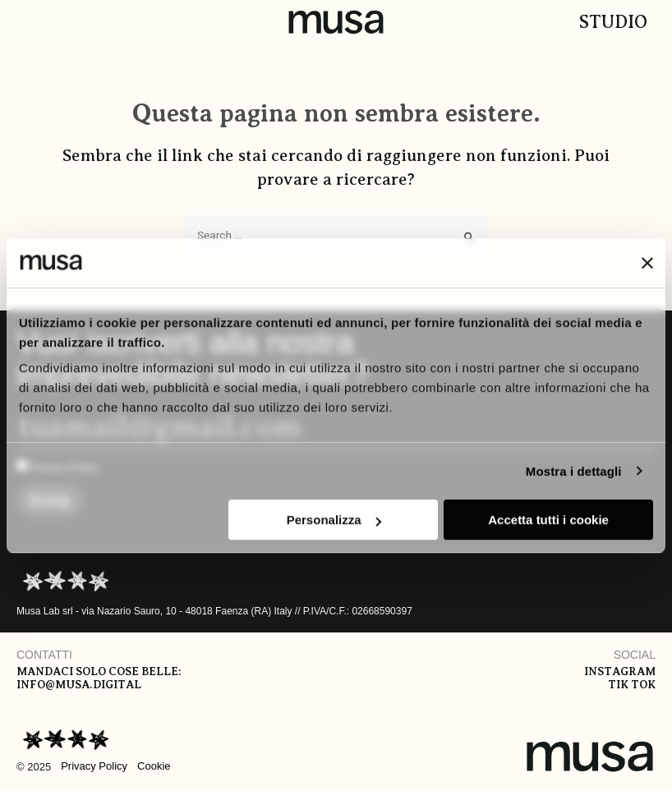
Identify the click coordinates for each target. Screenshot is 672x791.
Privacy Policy (94, 766)
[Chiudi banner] (647, 263)
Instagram (620, 671)
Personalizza (334, 520)
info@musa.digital (79, 685)
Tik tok (632, 685)
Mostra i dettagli (574, 471)
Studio (613, 22)
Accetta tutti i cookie (548, 520)
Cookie (154, 766)
